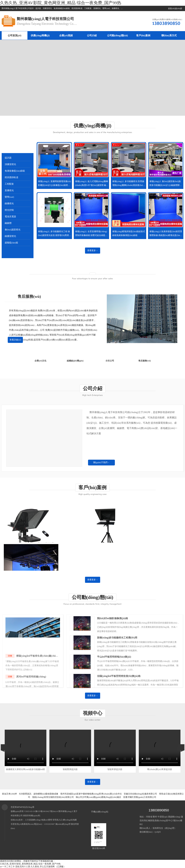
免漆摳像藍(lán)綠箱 (15, 171)
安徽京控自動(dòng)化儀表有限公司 (140, 794)
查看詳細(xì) (15, 340)
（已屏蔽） (60, 867)
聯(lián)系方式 (169, 35)
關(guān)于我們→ (101, 462)
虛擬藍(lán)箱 (11, 243)
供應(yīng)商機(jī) (40, 35)
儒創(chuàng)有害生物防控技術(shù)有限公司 (53, 797)
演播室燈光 (10, 164)
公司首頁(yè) (15, 35)
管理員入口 (57, 820)
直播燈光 (9, 190)
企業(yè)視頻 (66, 35)
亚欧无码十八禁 (23, 867)
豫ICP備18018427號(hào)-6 (47, 811)
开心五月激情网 (47, 867)
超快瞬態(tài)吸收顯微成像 (46, 794)
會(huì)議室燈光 (13, 230)
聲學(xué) (9, 197)
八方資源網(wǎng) (33, 820)
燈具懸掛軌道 (12, 177)
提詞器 (8, 158)
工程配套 (9, 184)
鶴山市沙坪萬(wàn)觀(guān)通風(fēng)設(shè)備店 (98, 797)
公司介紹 (92, 35)
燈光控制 (9, 210)
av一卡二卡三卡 (7, 867)
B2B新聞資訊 (25, 794)
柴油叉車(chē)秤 (9, 794)
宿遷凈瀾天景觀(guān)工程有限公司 (140, 797)
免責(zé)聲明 (47, 820)
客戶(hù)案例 (143, 35)
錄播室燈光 (10, 236)
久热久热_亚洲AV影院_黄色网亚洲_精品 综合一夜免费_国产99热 (61, 3)
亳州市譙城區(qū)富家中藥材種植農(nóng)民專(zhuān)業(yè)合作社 (91, 794)
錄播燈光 (9, 203)
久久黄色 (35, 867)
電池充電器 (10, 217)
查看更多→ (93, 250)
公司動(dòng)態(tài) (117, 35)
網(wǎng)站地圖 (70, 820)
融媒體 (8, 223)
